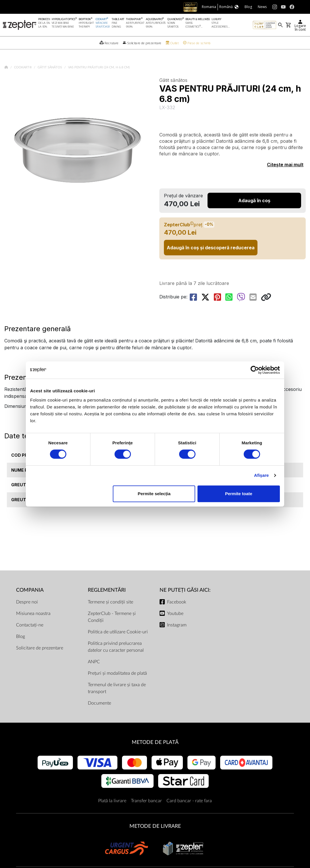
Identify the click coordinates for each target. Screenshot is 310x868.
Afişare (261, 475)
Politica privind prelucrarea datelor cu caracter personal (116, 647)
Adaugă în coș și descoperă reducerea (211, 248)
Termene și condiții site (111, 602)
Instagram (177, 625)
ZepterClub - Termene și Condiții (112, 617)
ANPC (94, 662)
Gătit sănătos (50, 67)
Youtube (175, 614)
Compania (30, 590)
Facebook (177, 602)
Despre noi (27, 602)
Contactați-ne (30, 625)
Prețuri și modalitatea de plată (117, 673)
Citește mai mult (285, 165)
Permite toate (239, 494)
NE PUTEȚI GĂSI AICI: (185, 590)
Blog (21, 636)
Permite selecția (154, 494)
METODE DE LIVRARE (155, 826)
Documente (99, 703)
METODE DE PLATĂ (155, 742)
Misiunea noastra (33, 614)
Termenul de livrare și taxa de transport (117, 688)
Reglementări (107, 590)
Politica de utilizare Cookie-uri (118, 632)
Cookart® (23, 67)
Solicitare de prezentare (40, 648)
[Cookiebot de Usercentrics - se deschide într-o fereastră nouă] (255, 370)
